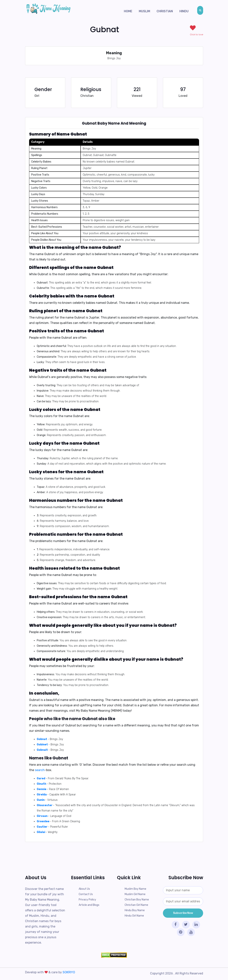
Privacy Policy (87, 900)
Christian (165, 11)
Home (128, 11)
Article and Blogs (89, 905)
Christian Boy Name (137, 900)
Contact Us (86, 894)
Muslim (144, 11)
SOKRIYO (69, 972)
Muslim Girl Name (135, 894)
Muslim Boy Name (135, 889)
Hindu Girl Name (134, 916)
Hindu (184, 11)
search (40, 770)
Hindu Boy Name (135, 910)
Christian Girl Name (136, 905)
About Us (84, 889)
